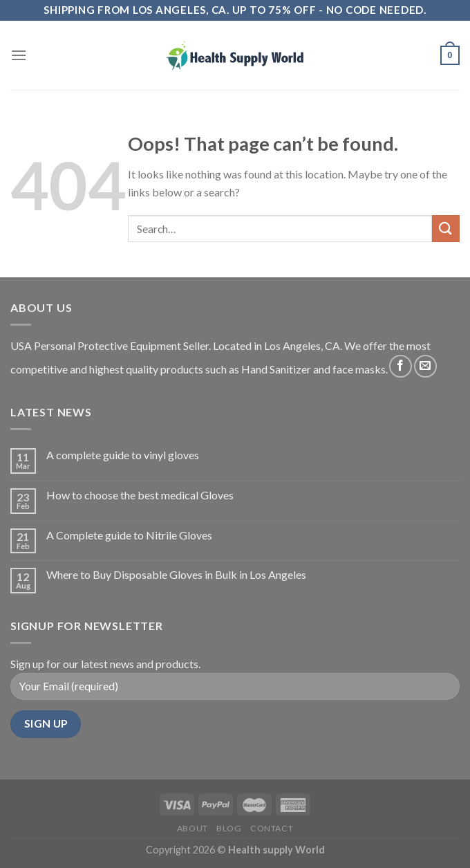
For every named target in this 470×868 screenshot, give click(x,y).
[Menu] (19, 55)
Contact (272, 828)
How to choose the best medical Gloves (140, 495)
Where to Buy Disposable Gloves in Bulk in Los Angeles (176, 574)
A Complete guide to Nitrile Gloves (129, 535)
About (192, 828)
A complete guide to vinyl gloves (123, 455)
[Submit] (446, 229)
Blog (229, 828)
